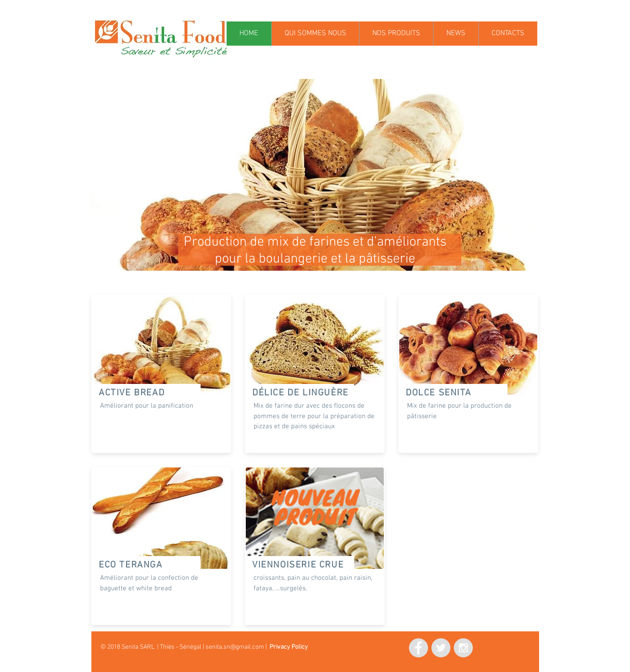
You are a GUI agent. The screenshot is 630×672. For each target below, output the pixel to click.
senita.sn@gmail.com (235, 647)
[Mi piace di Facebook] (364, 646)
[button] (315, 175)
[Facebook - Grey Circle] (418, 648)
